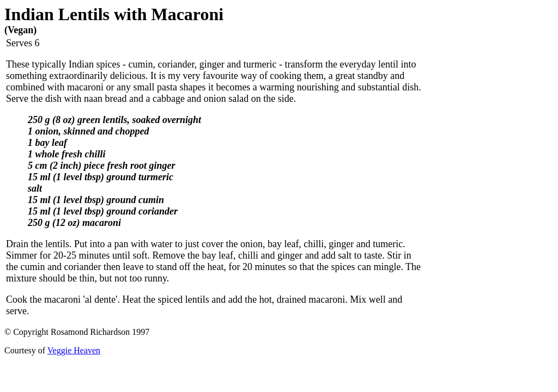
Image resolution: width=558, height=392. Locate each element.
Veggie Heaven (74, 350)
